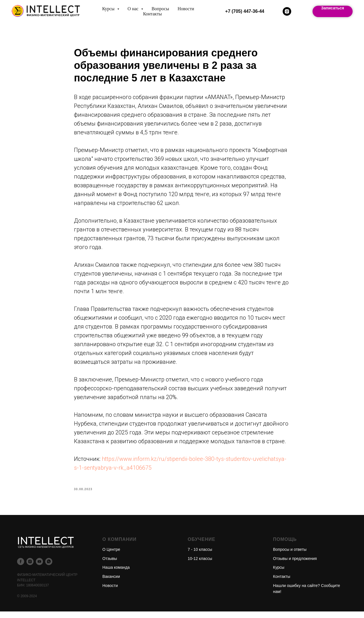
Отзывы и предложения (295, 565)
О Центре (111, 556)
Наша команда (116, 574)
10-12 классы (200, 565)
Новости (186, 9)
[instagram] (287, 11)
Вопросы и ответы (290, 556)
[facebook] (21, 568)
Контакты (152, 14)
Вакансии (111, 583)
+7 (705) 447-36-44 (245, 11)
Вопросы (160, 9)
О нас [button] (134, 9)
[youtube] (39, 568)
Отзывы (110, 565)
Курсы (279, 574)
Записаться (333, 8)
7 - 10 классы (200, 556)
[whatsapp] (49, 568)
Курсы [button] (109, 9)
